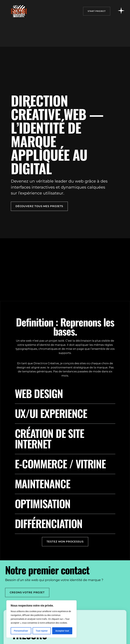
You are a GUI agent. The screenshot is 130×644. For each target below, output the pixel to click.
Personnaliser (21, 631)
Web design (39, 393)
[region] (41, 619)
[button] (65, 396)
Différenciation (49, 523)
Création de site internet (49, 438)
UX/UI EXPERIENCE (51, 413)
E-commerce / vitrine (60, 464)
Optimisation (43, 503)
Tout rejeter (42, 631)
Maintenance (43, 483)
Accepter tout (62, 631)
